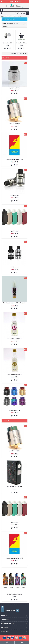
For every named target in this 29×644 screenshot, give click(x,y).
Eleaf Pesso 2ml (15, 267)
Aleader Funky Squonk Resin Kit (15, 594)
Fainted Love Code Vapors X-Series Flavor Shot (14, 303)
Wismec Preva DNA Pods (22, 43)
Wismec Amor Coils (8, 43)
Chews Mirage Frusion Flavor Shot (14, 160)
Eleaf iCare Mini (15, 231)
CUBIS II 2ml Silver (14, 195)
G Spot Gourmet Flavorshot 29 (14, 375)
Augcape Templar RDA (15, 88)
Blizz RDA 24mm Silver (14, 124)
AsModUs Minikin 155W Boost (14, 487)
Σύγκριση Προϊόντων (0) (12, 24)
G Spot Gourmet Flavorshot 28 (14, 339)
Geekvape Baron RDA (14, 410)
